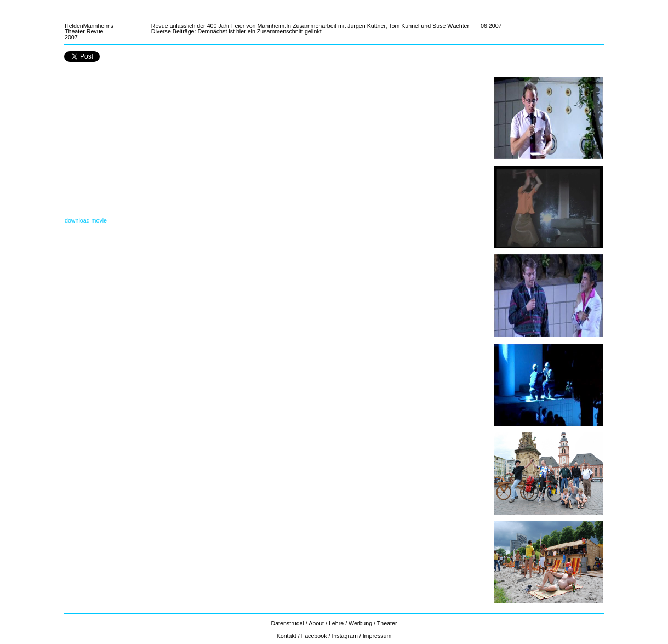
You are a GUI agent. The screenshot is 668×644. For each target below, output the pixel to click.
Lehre (336, 623)
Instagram (344, 636)
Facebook (314, 636)
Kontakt (287, 636)
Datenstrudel (288, 623)
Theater (387, 623)
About (316, 623)
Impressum (377, 636)
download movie (86, 220)
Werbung (360, 623)
